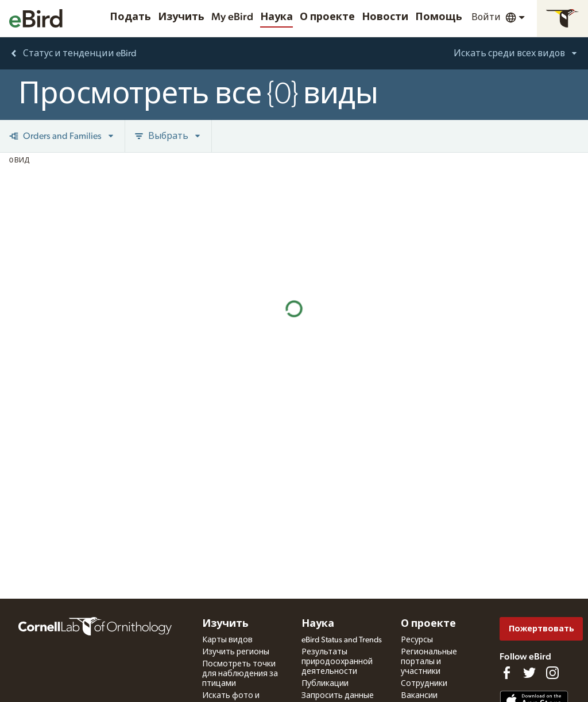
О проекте (327, 17)
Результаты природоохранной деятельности (337, 662)
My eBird (232, 17)
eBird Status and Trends (342, 640)
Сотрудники (424, 684)
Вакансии (419, 696)
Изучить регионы (236, 652)
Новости (385, 17)
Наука (276, 17)
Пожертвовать (541, 629)
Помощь (439, 17)
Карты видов (227, 640)
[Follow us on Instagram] (552, 673)
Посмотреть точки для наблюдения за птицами (240, 674)
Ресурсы (417, 640)
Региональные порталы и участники (429, 662)
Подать (130, 17)
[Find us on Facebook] (506, 673)
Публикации (325, 684)
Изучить (181, 17)
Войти (486, 17)
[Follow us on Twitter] (529, 673)
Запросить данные (338, 696)
